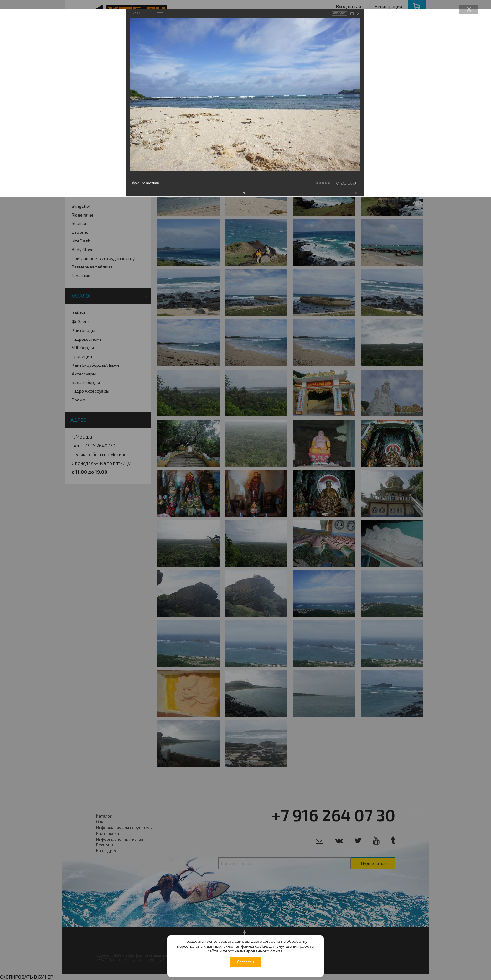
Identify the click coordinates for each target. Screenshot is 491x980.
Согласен (246, 962)
